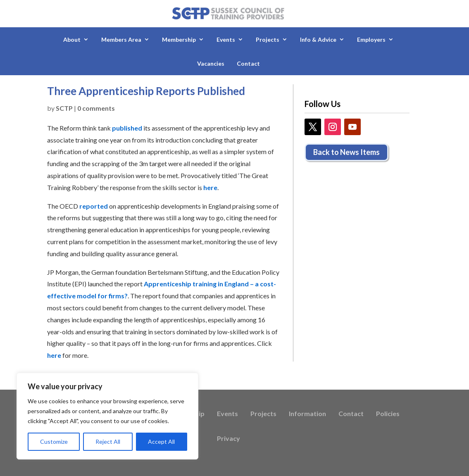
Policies (388, 414)
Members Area (121, 39)
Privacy (229, 439)
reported (94, 206)
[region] (107, 416)
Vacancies (211, 63)
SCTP (64, 108)
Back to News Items (346, 152)
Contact (248, 63)
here (210, 187)
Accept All (161, 441)
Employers (371, 39)
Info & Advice (318, 39)
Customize (54, 441)
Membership (179, 39)
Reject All (108, 441)
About (72, 39)
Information (307, 414)
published (127, 128)
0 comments (96, 108)
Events (226, 39)
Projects (268, 39)
